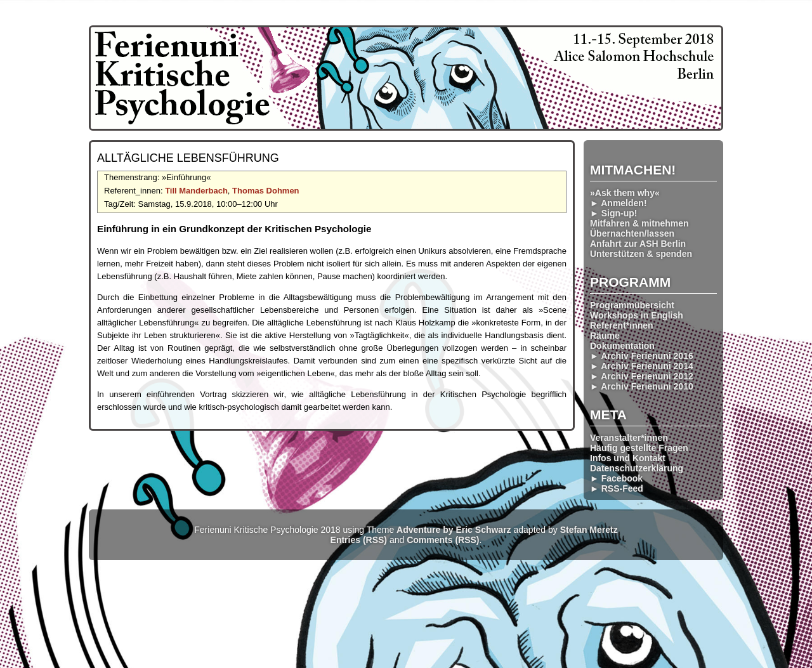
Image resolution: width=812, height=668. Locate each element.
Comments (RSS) (443, 540)
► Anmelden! (619, 203)
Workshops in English (637, 315)
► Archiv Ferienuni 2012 (642, 376)
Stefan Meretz (589, 530)
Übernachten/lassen (632, 233)
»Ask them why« (625, 193)
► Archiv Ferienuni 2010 (642, 386)
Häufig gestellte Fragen (639, 448)
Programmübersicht (632, 305)
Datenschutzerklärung (637, 468)
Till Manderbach (196, 191)
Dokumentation (622, 346)
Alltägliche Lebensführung (188, 158)
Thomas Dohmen (265, 191)
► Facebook (616, 478)
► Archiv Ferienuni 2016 (642, 356)
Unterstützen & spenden (641, 254)
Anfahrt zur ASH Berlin (638, 244)
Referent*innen (622, 325)
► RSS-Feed (617, 488)
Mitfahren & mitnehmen (639, 223)
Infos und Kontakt (628, 458)
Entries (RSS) (359, 540)
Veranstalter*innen (629, 438)
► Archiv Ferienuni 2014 (642, 366)
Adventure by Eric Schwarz (454, 530)
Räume (605, 336)
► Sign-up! (614, 213)
